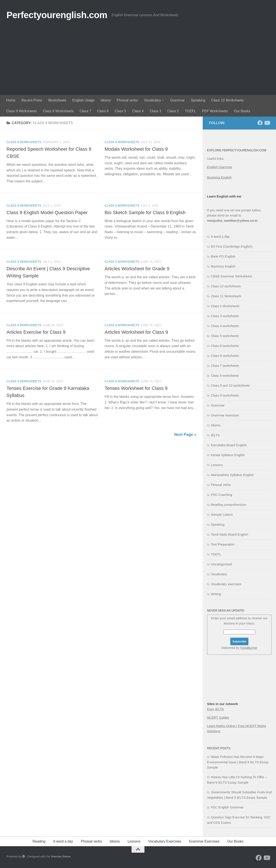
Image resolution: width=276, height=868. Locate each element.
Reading (39, 841)
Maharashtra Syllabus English (232, 475)
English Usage (83, 100)
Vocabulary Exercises (165, 841)
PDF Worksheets (215, 111)
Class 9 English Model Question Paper (47, 213)
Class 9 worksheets (24, 142)
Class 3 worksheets (225, 316)
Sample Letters (222, 515)
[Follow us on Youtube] (267, 123)
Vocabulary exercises (226, 584)
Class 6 (103, 111)
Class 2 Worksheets (225, 306)
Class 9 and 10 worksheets (230, 385)
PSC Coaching (221, 495)
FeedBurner (249, 648)
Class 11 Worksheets (226, 296)
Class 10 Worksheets (228, 100)
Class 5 (120, 111)
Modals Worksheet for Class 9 (136, 149)
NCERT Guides (218, 717)
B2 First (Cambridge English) (232, 246)
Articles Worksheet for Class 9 (136, 332)
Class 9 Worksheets (22, 111)
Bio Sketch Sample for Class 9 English (145, 213)
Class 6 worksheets (225, 346)
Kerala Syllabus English (228, 455)
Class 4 (138, 111)
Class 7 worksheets (225, 366)
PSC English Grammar (227, 807)
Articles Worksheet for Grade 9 (137, 269)
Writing (216, 594)
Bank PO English (223, 256)
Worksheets (57, 100)
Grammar (177, 100)
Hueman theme (61, 856)
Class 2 (173, 111)
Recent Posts (32, 100)
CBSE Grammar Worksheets (231, 276)
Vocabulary (152, 100)
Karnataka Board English (229, 445)
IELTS (215, 435)
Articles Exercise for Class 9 (36, 332)
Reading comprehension (228, 505)
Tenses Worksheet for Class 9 (136, 388)
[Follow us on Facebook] (260, 123)
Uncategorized (221, 564)
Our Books (242, 111)
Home (11, 100)
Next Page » (185, 435)
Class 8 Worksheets (58, 111)
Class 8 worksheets (225, 376)
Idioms (106, 100)
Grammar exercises (225, 415)
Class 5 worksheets (225, 336)
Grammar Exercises (204, 841)
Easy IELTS (215, 709)
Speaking (198, 100)
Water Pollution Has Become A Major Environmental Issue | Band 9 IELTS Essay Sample (238, 762)
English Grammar (220, 167)
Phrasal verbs (127, 100)
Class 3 (155, 111)
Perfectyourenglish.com (57, 15)
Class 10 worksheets (226, 286)
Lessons (217, 465)
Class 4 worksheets (225, 326)
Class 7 (85, 111)
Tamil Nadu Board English (230, 534)
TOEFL (190, 111)
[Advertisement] (138, 63)
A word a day (220, 236)
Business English (219, 177)
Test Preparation (223, 544)
